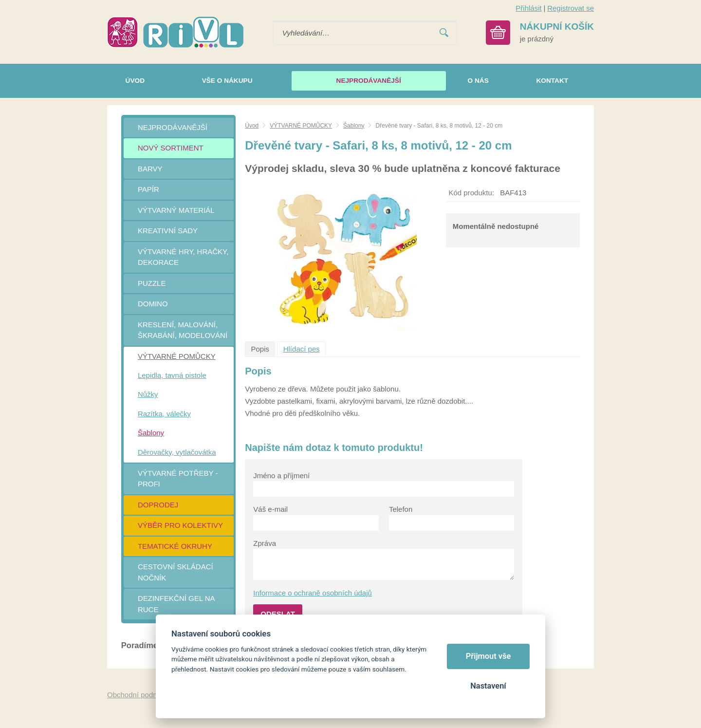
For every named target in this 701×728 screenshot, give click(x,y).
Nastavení (488, 686)
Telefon (401, 509)
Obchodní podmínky (140, 695)
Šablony (354, 126)
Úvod (252, 126)
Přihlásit (528, 8)
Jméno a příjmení (281, 476)
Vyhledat (444, 33)
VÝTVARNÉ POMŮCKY (301, 126)
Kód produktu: (471, 193)
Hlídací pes (302, 349)
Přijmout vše (489, 656)
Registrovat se (571, 8)
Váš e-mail (270, 509)
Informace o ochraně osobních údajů (313, 593)
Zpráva (265, 543)
